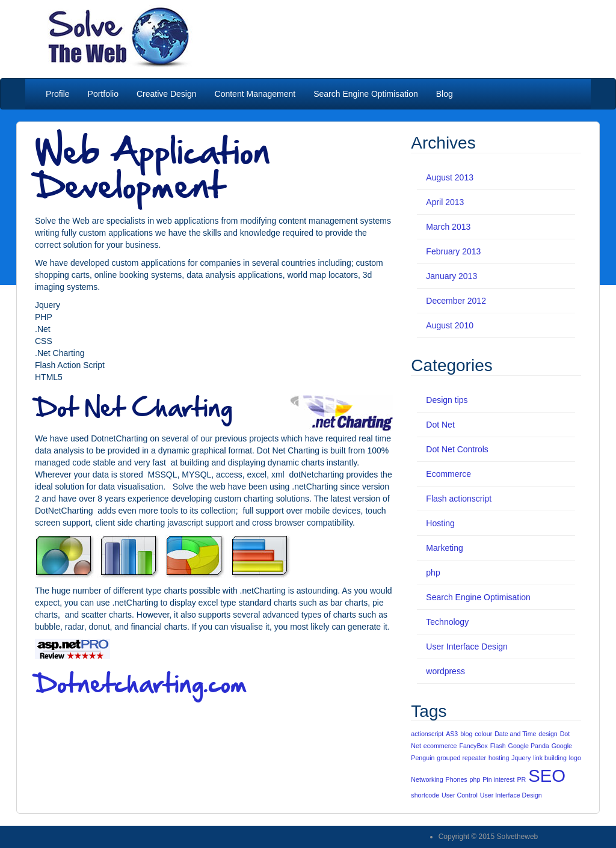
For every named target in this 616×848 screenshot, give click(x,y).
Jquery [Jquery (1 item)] (521, 758)
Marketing (444, 548)
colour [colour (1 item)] (483, 734)
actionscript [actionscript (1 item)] (427, 734)
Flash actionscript (459, 499)
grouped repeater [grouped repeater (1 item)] (461, 758)
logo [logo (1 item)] (575, 758)
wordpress (445, 671)
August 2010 (450, 325)
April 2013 (445, 202)
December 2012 (456, 301)
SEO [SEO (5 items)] (547, 776)
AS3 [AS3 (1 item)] (452, 734)
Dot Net (440, 425)
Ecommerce (448, 474)
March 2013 (448, 227)
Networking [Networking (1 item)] (427, 779)
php (433, 573)
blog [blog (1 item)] (466, 734)
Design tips (447, 400)
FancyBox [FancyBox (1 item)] (473, 746)
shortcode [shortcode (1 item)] (425, 795)
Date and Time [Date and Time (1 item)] (515, 734)
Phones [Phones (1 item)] (457, 779)
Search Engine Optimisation (366, 94)
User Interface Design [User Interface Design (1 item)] (511, 795)
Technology (447, 622)
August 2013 (450, 177)
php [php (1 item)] (475, 779)
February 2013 (453, 251)
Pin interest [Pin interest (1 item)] (498, 779)
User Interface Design (467, 647)
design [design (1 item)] (548, 734)
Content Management (255, 94)
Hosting (440, 523)
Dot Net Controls (457, 449)
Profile (57, 94)
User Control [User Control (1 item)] (460, 795)
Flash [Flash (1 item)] (498, 746)
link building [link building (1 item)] (550, 758)
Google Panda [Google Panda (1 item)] (529, 746)
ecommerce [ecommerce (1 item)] (440, 746)
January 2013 (451, 276)
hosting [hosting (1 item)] (499, 758)
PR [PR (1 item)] (521, 779)
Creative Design (167, 94)
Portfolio (103, 94)
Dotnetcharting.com (141, 683)
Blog (445, 94)
